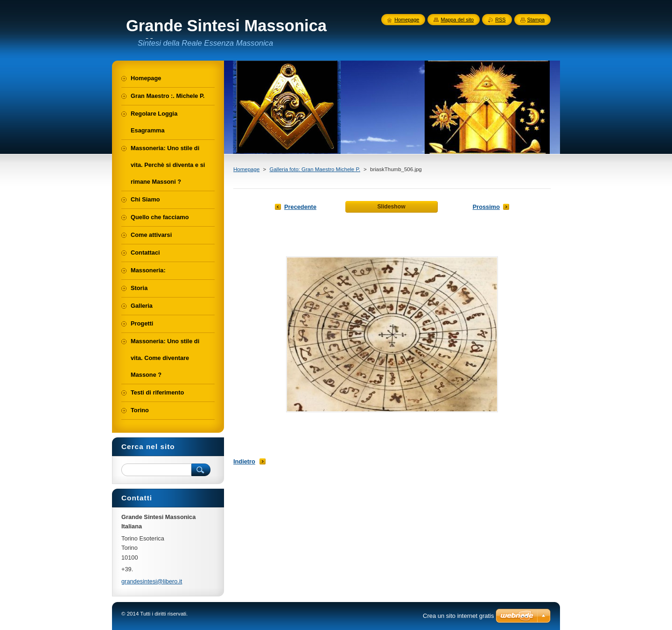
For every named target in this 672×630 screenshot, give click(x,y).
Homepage (246, 169)
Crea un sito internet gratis (458, 616)
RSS (500, 20)
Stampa (536, 20)
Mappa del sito (457, 20)
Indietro (244, 461)
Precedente (300, 207)
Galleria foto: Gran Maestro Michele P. (315, 169)
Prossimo (486, 207)
